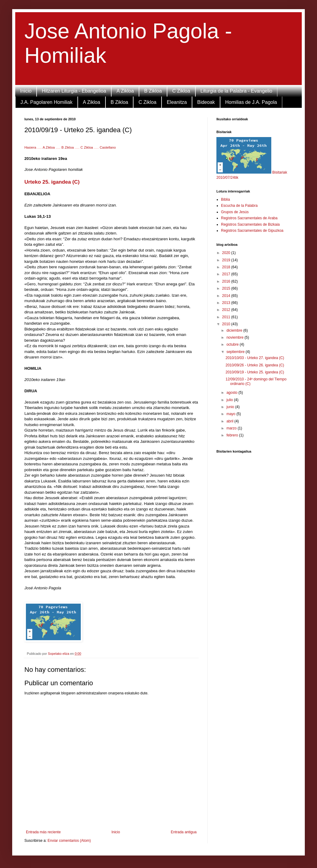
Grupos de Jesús (235, 212)
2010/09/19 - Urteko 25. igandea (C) (255, 372)
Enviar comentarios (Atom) (69, 841)
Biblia (225, 199)
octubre (233, 344)
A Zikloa (125, 91)
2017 (227, 274)
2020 (227, 253)
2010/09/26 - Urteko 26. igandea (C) (255, 365)
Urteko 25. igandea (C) (52, 182)
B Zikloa (153, 91)
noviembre (235, 337)
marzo (232, 428)
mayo (232, 414)
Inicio (26, 91)
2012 (227, 310)
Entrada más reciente (43, 832)
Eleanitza (177, 102)
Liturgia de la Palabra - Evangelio (237, 91)
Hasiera (31, 147)
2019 (227, 260)
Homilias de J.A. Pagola (251, 102)
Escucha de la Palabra (239, 206)
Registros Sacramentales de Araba (249, 218)
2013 (227, 303)
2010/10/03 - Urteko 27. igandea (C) (255, 358)
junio (231, 407)
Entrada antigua (184, 832)
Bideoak (206, 102)
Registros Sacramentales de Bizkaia (250, 224)
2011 (227, 317)
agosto (232, 393)
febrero (233, 435)
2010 (227, 324)
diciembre (235, 330)
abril (230, 421)
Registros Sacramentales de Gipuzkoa (252, 231)
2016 (227, 281)
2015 (227, 288)
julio (230, 400)
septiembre (236, 352)
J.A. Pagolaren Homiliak (46, 102)
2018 (227, 267)
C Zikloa (181, 91)
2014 (227, 296)
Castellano (108, 147)
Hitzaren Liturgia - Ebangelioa (74, 91)
